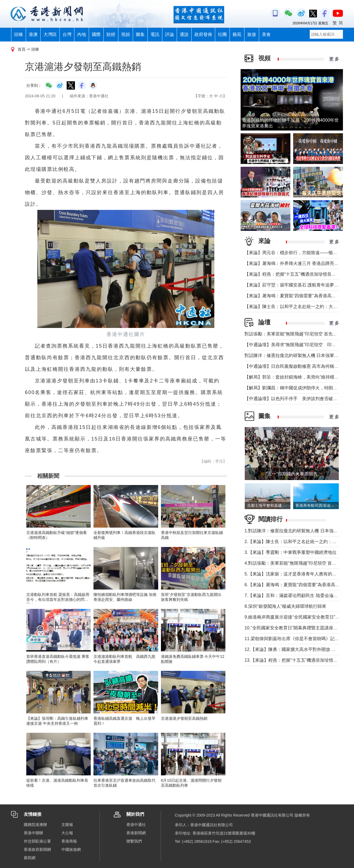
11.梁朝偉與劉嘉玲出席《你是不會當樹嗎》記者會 (294, 639)
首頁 (22, 49)
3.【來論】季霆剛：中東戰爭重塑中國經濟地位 (291, 552)
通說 (184, 34)
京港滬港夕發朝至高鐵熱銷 (184, 718)
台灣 (67, 34)
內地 (82, 34)
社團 (222, 34)
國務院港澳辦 (35, 825)
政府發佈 (203, 34)
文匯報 (67, 825)
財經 (111, 34)
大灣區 (50, 34)
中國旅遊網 (71, 849)
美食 (266, 34)
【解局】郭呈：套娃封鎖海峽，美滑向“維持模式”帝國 (297, 377)
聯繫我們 (134, 841)
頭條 (19, 34)
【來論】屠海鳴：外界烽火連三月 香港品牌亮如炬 (294, 263)
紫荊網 (30, 858)
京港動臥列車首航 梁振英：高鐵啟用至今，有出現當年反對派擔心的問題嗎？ (58, 599)
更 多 (334, 59)
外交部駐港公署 (37, 841)
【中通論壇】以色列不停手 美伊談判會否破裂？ (293, 399)
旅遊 (252, 34)
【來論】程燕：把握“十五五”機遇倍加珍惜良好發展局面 (299, 274)
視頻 (126, 34)
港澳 (33, 34)
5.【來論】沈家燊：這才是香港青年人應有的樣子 (293, 574)
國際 (96, 34)
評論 (170, 34)
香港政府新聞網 (37, 849)
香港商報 (69, 841)
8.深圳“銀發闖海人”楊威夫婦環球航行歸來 (285, 606)
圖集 (140, 34)
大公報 (67, 833)
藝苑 (237, 34)
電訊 (155, 34)
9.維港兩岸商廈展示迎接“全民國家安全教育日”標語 (294, 617)
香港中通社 (136, 825)
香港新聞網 (136, 833)
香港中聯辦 (33, 833)
